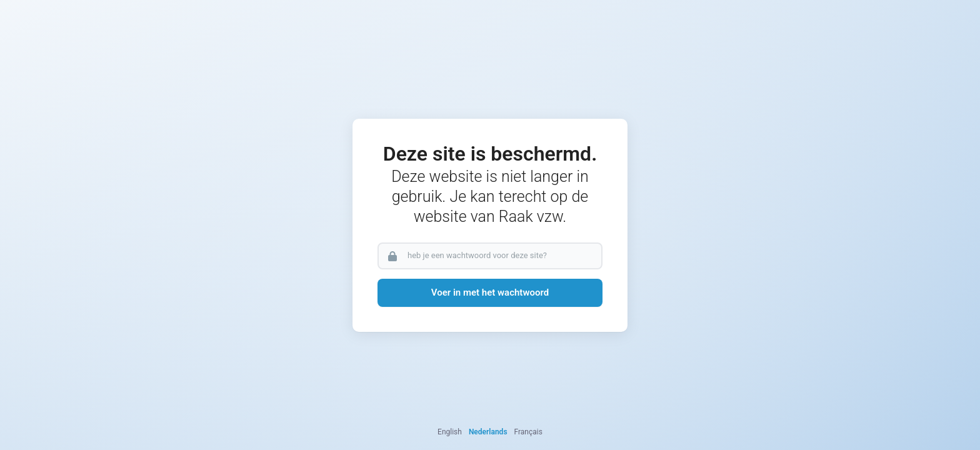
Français (528, 432)
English (450, 432)
